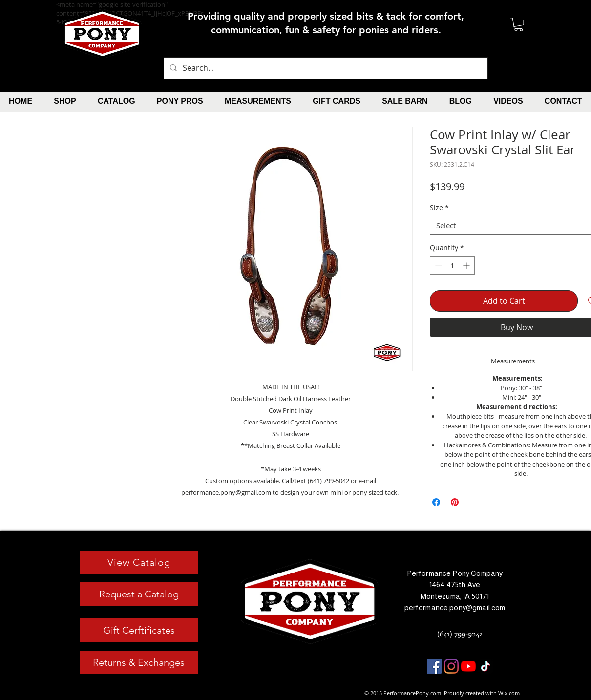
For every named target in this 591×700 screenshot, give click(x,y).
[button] (518, 24)
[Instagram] (451, 666)
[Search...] (325, 68)
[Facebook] (434, 666)
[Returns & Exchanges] (139, 662)
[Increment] (467, 265)
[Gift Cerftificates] (139, 630)
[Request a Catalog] (139, 594)
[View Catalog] (139, 562)
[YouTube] (468, 666)
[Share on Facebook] (436, 502)
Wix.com (509, 693)
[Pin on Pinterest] (455, 502)
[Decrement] (437, 265)
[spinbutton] (452, 265)
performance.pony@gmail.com (455, 607)
